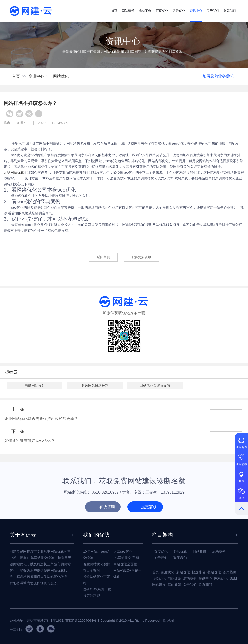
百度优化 (162, 11)
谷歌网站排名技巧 (95, 386)
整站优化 (214, 572)
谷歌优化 (179, 11)
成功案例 (145, 11)
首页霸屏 (230, 572)
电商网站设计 (35, 386)
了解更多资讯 (141, 257)
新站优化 (183, 572)
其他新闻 (174, 585)
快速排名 (199, 572)
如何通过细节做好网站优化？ (30, 441)
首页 (114, 11)
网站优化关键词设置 (155, 386)
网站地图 (167, 621)
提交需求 (149, 507)
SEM (233, 578)
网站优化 (61, 76)
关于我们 (213, 11)
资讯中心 (196, 11)
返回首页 (103, 257)
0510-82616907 (105, 492)
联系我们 (230, 11)
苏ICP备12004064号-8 (82, 621)
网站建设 (128, 11)
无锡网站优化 (14, 172)
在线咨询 (107, 507)
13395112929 (173, 492)
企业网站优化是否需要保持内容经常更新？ (41, 419)
